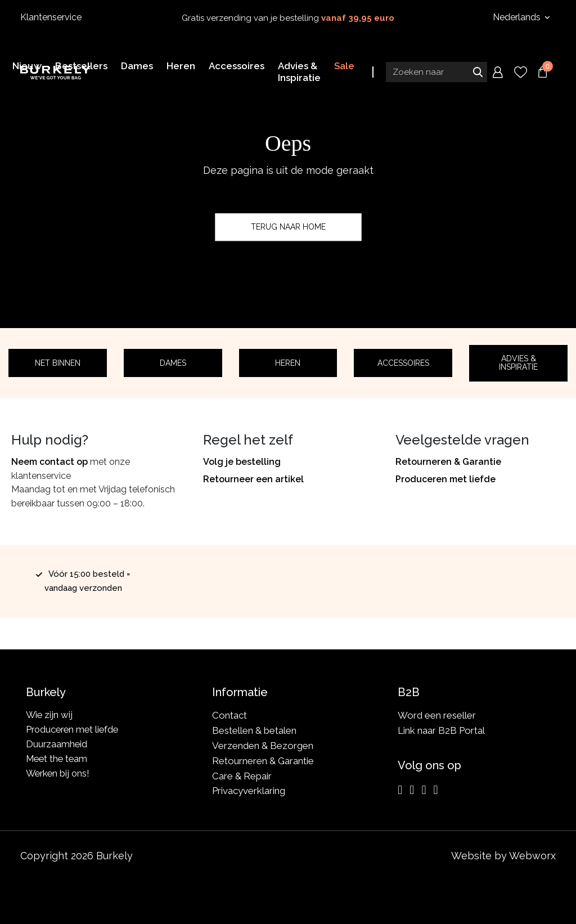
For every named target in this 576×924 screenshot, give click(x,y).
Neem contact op (49, 462)
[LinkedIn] (424, 790)
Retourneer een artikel (253, 479)
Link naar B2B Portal (441, 730)
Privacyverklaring (249, 791)
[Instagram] (400, 790)
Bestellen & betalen (254, 730)
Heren (288, 363)
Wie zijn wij (50, 715)
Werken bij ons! (59, 776)
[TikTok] (435, 790)
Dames (173, 363)
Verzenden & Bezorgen (263, 746)
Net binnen (58, 363)
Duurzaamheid (57, 746)
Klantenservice (51, 17)
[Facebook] (412, 790)
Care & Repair (242, 776)
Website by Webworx (503, 856)
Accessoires (403, 363)
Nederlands (518, 17)
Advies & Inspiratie (518, 363)
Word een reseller (437, 715)
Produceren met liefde (445, 479)
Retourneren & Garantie (448, 462)
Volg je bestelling (242, 462)
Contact (229, 715)
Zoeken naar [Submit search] (478, 71)
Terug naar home (288, 227)
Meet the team (58, 761)
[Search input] (436, 71)
